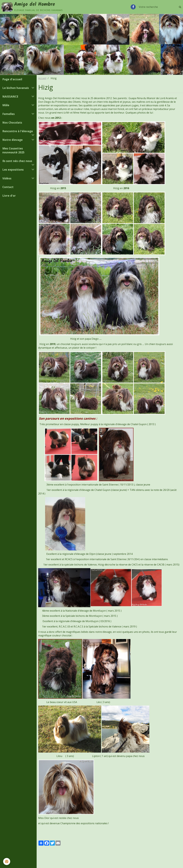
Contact (8, 187)
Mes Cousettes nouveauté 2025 (13, 150)
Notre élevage (12, 140)
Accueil (42, 78)
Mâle (6, 105)
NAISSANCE (10, 96)
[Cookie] (7, 861)
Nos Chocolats (12, 122)
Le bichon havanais (16, 88)
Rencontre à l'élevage (18, 131)
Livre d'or (9, 196)
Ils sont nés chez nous (17, 161)
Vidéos (7, 178)
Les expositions (13, 170)
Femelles (8, 114)
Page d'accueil (12, 79)
